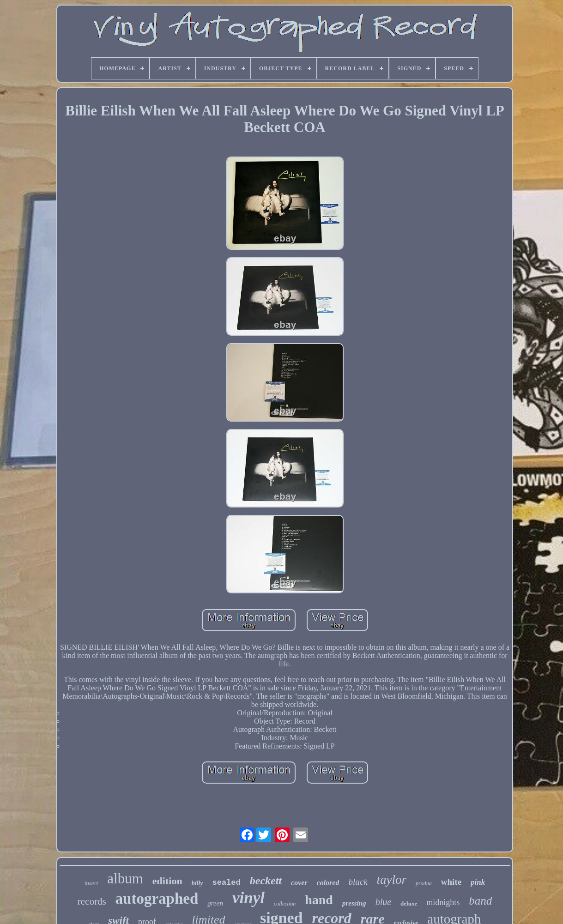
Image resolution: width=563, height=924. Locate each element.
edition (167, 881)
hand (319, 900)
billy (197, 883)
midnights (443, 902)
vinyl (248, 898)
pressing (354, 903)
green (215, 903)
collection (285, 904)
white (451, 882)
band (480, 901)
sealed (227, 883)
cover (299, 883)
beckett (266, 881)
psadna (424, 883)
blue (383, 902)
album (125, 879)
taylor (392, 880)
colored (328, 883)
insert (91, 883)
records (92, 901)
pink (478, 882)
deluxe (409, 903)
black (358, 882)
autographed (157, 899)
